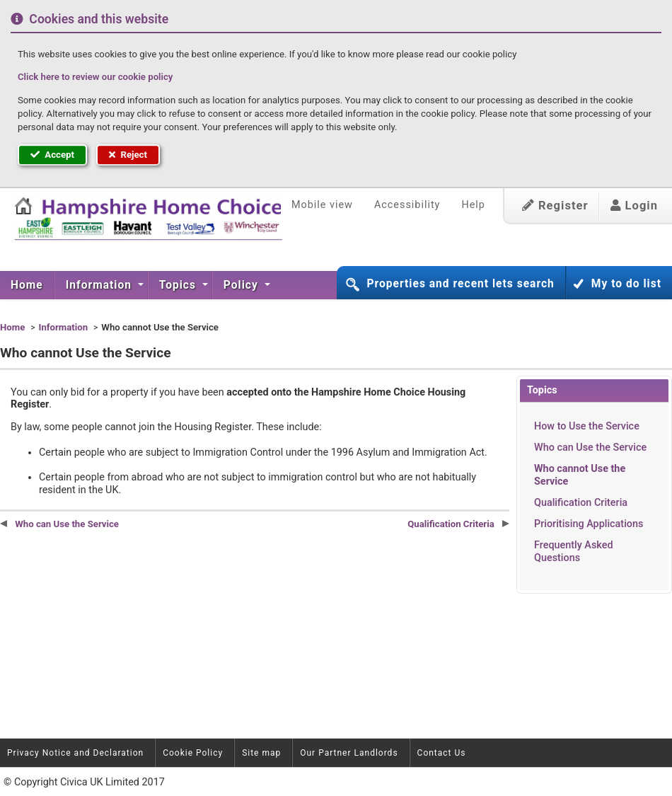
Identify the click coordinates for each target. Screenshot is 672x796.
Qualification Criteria (581, 503)
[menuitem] (27, 285)
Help (473, 205)
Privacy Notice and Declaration (75, 753)
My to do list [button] (626, 284)
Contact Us (442, 753)
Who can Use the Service (590, 448)
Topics (179, 285)
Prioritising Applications (589, 524)
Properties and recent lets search (460, 284)
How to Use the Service (587, 426)
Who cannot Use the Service (580, 475)
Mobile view (322, 205)
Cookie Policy (193, 753)
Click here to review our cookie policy (95, 77)
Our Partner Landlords (349, 753)
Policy (243, 285)
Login (634, 206)
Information (100, 285)
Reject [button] (128, 155)
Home (27, 285)
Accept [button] (52, 155)
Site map (261, 753)
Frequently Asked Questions (574, 551)
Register (555, 206)
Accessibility (407, 205)
